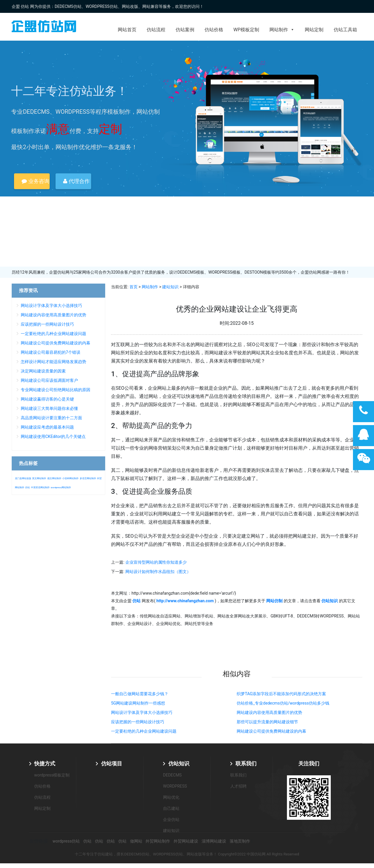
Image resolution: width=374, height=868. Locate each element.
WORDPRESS (175, 786)
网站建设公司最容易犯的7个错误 (51, 352)
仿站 (27, 488)
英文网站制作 (39, 478)
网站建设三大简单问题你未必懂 (49, 408)
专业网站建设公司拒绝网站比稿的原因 (56, 390)
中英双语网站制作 (40, 488)
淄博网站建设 (214, 841)
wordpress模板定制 (52, 775)
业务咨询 (35, 181)
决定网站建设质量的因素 (43, 371)
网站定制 (314, 30)
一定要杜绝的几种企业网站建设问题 (144, 731)
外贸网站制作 (158, 841)
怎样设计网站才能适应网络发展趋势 (53, 362)
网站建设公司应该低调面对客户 (49, 380)
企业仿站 (171, 819)
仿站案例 (185, 30)
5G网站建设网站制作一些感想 (138, 703)
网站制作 (282, 30)
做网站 (136, 841)
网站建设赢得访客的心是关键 (47, 399)
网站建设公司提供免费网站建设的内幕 (271, 731)
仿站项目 (112, 763)
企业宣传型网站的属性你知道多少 (156, 562)
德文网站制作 (54, 478)
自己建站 (171, 808)
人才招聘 (238, 786)
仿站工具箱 (345, 30)
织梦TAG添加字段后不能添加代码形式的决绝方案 (281, 694)
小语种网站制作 (70, 478)
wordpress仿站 (66, 841)
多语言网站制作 (88, 478)
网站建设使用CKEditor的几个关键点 (53, 436)
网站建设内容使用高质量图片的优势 (269, 712)
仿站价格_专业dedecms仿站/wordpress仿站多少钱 (283, 703)
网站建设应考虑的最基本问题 (47, 427)
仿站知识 (179, 763)
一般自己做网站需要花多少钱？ (140, 694)
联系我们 (246, 763)
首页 (134, 287)
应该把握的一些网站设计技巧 (138, 722)
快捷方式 (45, 763)
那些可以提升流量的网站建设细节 (267, 722)
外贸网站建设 (186, 841)
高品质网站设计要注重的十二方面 (51, 418)
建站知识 (170, 287)
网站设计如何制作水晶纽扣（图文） (158, 572)
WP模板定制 (246, 30)
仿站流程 (156, 30)
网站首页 (127, 30)
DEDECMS (172, 775)
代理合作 (76, 181)
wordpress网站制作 (61, 488)
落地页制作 (240, 841)
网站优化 (171, 797)
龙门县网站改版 (23, 478)
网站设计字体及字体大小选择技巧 (142, 712)
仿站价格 (214, 30)
